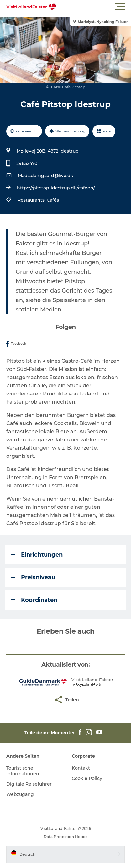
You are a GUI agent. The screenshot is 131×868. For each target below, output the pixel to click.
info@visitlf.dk (86, 685)
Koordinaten (34, 600)
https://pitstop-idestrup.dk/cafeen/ (56, 188)
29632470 (27, 163)
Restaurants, (32, 200)
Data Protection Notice (65, 837)
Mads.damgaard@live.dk (46, 176)
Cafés (53, 200)
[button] (94, 7)
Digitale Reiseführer (29, 784)
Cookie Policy (87, 778)
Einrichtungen (37, 555)
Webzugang (20, 794)
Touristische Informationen (23, 771)
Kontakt (81, 768)
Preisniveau (33, 577)
